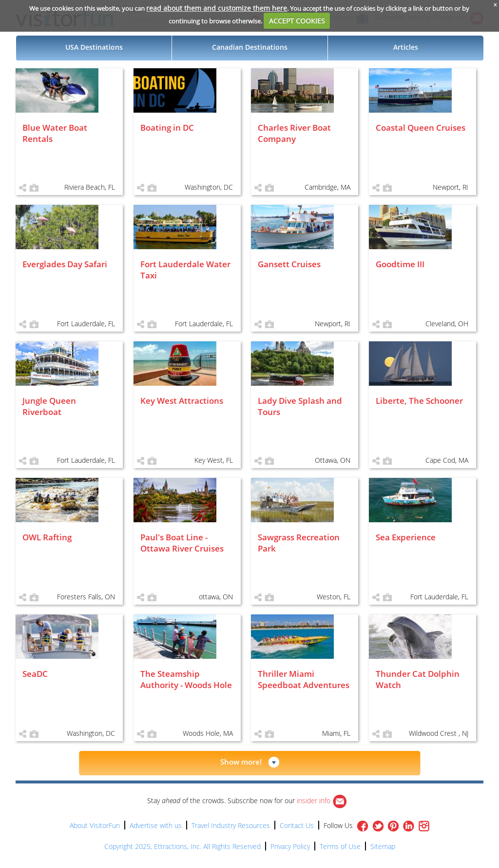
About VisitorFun (95, 825)
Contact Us (297, 825)
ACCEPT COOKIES (297, 21)
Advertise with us (156, 825)
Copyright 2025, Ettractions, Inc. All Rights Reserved (182, 846)
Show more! (241, 762)
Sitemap (383, 846)
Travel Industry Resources (231, 825)
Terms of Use (340, 846)
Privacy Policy (290, 846)
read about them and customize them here (217, 8)
